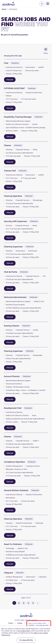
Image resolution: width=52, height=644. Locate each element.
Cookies (20, 623)
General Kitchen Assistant (16, 490)
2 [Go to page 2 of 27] (19, 603)
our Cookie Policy (24, 631)
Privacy (11, 623)
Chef (6, 63)
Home (4, 9)
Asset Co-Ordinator (13, 544)
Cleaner (8, 145)
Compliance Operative (14, 462)
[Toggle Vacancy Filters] (46, 52)
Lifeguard (8, 573)
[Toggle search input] (42, 4)
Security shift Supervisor (16, 221)
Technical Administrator (15, 297)
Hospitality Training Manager (18, 117)
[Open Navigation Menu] (48, 4)
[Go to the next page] (38, 603)
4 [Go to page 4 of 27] (28, 603)
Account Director (12, 376)
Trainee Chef (10, 171)
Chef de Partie (11, 272)
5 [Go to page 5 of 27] (33, 603)
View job (10, 80)
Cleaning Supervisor (13, 247)
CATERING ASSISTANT (14, 88)
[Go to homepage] (8, 4)
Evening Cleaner (12, 326)
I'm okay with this (26, 640)
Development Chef (13, 408)
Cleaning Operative (13, 196)
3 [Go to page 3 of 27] (24, 603)
